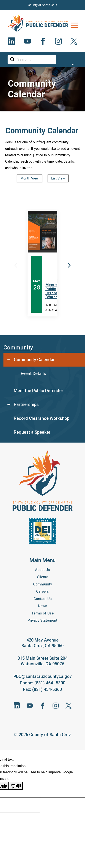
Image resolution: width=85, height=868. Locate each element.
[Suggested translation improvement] (63, 794)
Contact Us (43, 599)
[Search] (35, 60)
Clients (43, 577)
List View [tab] (58, 178)
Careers (42, 591)
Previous (16, 265)
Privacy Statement (42, 620)
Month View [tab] (30, 178)
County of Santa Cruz (43, 5)
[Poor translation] (16, 786)
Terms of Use (43, 613)
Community (18, 348)
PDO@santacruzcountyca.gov (43, 676)
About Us (42, 570)
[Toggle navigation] (74, 25)
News (43, 606)
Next (69, 265)
